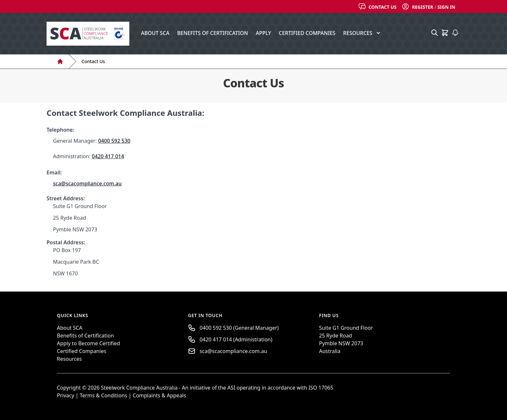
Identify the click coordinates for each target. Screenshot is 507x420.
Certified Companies (307, 33)
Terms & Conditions (104, 395)
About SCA (155, 33)
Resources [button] (362, 33)
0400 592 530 (114, 141)
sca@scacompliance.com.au (87, 183)
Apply (263, 33)
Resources (69, 359)
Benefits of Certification (213, 33)
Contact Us (383, 7)
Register (422, 7)
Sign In (446, 7)
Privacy (65, 395)
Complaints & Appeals (160, 395)
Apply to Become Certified (88, 343)
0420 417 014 (108, 156)
